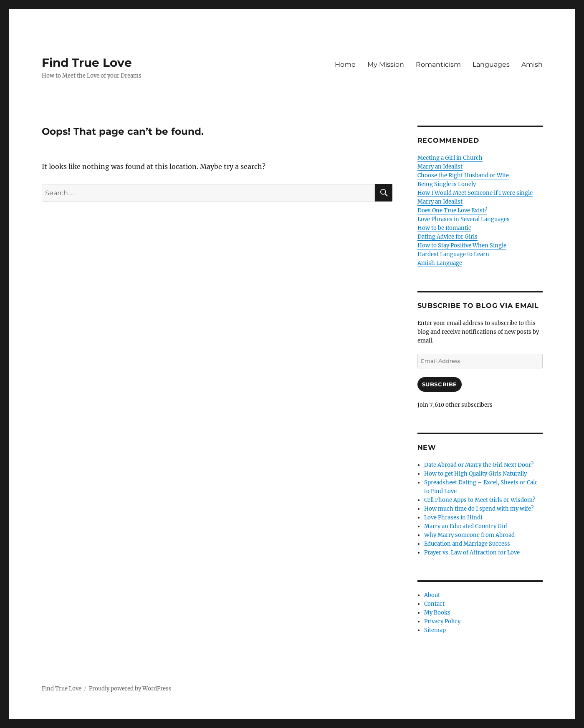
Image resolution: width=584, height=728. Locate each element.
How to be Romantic (444, 228)
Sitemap (435, 630)
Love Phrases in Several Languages (464, 219)
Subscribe (440, 384)
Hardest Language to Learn (453, 254)
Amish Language (440, 263)
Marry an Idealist (440, 167)
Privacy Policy (442, 621)
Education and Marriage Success (467, 544)
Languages (491, 64)
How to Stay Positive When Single (462, 246)
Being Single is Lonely (447, 184)
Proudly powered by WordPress (130, 689)
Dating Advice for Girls (447, 237)
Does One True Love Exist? (452, 210)
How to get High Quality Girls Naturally (475, 474)
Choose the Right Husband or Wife (463, 175)
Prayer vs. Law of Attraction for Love (472, 553)
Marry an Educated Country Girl (466, 526)
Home (345, 64)
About (432, 595)
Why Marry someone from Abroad (469, 535)
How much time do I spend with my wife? (479, 509)
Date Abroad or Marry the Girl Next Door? (479, 465)
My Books (437, 613)
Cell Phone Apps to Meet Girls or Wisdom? (480, 500)
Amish (532, 64)
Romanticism (438, 64)
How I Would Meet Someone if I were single (475, 193)
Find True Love (87, 63)
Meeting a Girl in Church (450, 158)
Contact (434, 604)
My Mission (386, 64)
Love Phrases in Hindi (453, 518)
